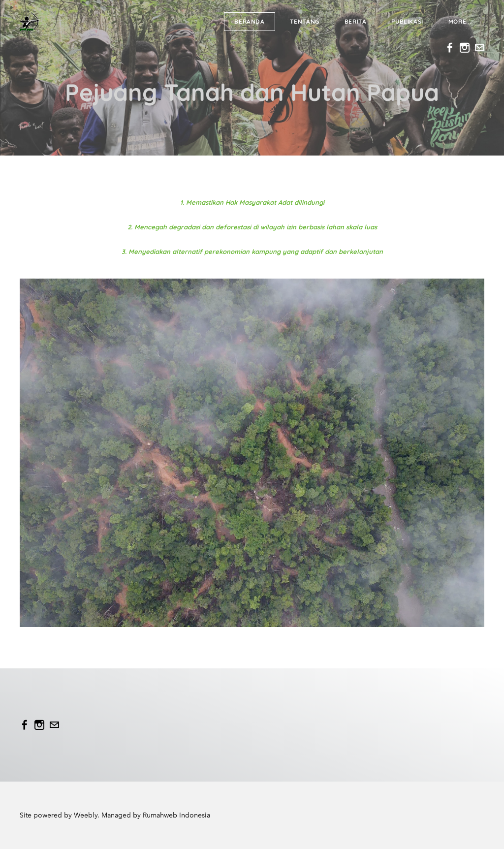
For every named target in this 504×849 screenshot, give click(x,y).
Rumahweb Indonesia (176, 815)
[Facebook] (450, 48)
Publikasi (407, 21)
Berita (356, 21)
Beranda (249, 21)
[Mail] (479, 48)
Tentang (305, 21)
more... (460, 21)
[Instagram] (465, 48)
